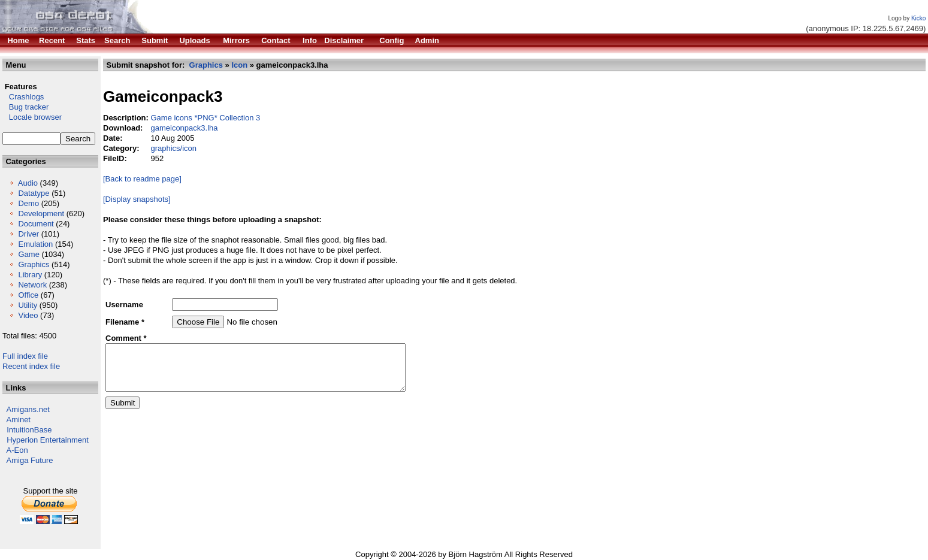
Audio (28, 183)
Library (30, 275)
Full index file (25, 356)
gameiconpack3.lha (184, 128)
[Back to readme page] (142, 179)
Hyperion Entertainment (48, 440)
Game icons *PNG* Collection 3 (205, 118)
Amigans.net (28, 409)
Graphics (34, 264)
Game (28, 254)
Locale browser (32, 117)
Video (28, 315)
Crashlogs (23, 97)
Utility (28, 305)
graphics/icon (173, 148)
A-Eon (17, 450)
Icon (239, 65)
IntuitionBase (29, 430)
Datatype (34, 193)
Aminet (19, 420)
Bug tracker (25, 107)
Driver (28, 234)
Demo (28, 203)
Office (28, 295)
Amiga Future (30, 460)
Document (36, 224)
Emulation (35, 244)
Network (32, 285)
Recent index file (31, 366)
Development (41, 214)
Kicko (918, 18)
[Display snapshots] (137, 199)
